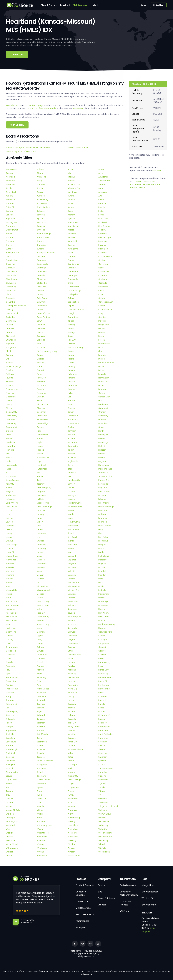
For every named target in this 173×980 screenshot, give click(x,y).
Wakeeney (103, 810)
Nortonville (73, 628)
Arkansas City (74, 188)
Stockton (72, 772)
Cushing (102, 317)
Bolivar (9, 234)
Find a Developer (128, 885)
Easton (102, 340)
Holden (71, 450)
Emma (71, 355)
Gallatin (40, 397)
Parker (101, 658)
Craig (101, 313)
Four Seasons (12, 389)
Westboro (72, 833)
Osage (40, 643)
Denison (71, 328)
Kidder (9, 488)
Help (94, 5)
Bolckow (102, 230)
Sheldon (102, 749)
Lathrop (10, 518)
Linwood (41, 541)
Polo (39, 681)
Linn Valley (103, 537)
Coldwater (11, 298)
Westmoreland (105, 833)
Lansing (40, 514)
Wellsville (103, 829)
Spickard (102, 761)
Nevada (71, 613)
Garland (40, 401)
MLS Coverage (80, 5)
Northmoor (11, 628)
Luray (70, 552)
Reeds (101, 708)
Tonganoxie (73, 787)
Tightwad (103, 784)
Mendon (102, 575)
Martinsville (42, 564)
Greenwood (11, 427)
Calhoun (41, 256)
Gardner (10, 401)
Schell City (73, 742)
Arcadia (102, 184)
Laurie (70, 518)
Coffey (40, 294)
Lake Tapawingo (44, 507)
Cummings (73, 317)
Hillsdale (40, 450)
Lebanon (10, 526)
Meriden (41, 579)
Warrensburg (74, 818)
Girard (70, 404)
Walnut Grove (105, 814)
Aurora (71, 196)
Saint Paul (11, 738)
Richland (41, 715)
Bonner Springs (44, 234)
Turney (71, 795)
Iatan (70, 469)
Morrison (72, 598)
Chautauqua (12, 279)
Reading (41, 708)
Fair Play (71, 366)
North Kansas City (107, 624)
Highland (10, 450)
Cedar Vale (42, 272)
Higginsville (73, 446)
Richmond (72, 715)
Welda (40, 829)
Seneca (71, 746)
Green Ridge (43, 423)
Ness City (41, 613)
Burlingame (73, 249)
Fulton (70, 393)
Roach (9, 723)
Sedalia (9, 746)
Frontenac (42, 393)
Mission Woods (44, 590)
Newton (40, 620)
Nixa (8, 624)
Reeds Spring (12, 712)
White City (103, 840)
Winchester (42, 848)
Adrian (71, 169)
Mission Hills (11, 590)
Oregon (71, 639)
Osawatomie (12, 647)
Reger (39, 712)
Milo (8, 586)
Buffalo (9, 249)
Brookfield (72, 241)
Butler (70, 253)
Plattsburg (42, 677)
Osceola (71, 647)
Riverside (72, 719)
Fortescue (72, 385)
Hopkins (102, 454)
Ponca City (104, 681)
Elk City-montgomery (47, 351)
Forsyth (9, 385)
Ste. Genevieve (105, 768)
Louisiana (72, 548)
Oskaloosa (11, 651)
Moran (40, 598)
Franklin (71, 389)
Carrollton (103, 264)
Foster (101, 385)
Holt (8, 454)
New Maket (104, 617)
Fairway (102, 370)
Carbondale (42, 264)
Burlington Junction (46, 253)
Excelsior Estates (106, 363)
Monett (40, 594)
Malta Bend (104, 556)
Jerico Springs (12, 480)
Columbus (42, 302)
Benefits (64, 5)
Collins (71, 298)
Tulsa (39, 795)
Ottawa (102, 651)
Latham (102, 514)
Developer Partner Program (129, 893)
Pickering (72, 670)
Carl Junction (74, 264)
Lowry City (11, 552)
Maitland (72, 556)
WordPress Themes (125, 903)
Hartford (71, 435)
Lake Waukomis (75, 507)
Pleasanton (11, 681)
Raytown (72, 704)
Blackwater (73, 222)
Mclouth (71, 571)
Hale (39, 431)
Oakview (41, 632)
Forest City (103, 382)
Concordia (42, 306)
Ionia (39, 473)
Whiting (40, 844)
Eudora (71, 359)
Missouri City (73, 590)
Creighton (11, 317)
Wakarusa (72, 810)
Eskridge (41, 359)
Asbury (40, 192)
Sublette (102, 776)
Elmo (101, 351)
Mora (8, 598)
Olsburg (10, 639)
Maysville (10, 567)
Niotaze (102, 620)
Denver (40, 332)
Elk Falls (71, 351)
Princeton (41, 693)
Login (144, 5)
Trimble (102, 791)
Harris (9, 435)
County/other (43, 313)
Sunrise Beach (43, 780)
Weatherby (11, 825)
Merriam (71, 579)
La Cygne (72, 495)
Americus (10, 181)
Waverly (71, 821)
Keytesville (103, 484)
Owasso (102, 655)
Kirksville (71, 491)
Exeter (40, 366)
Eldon (101, 347)
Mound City (11, 602)
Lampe (71, 510)
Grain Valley (11, 416)
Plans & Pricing (48, 5)
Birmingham (12, 222)
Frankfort (41, 389)
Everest (9, 363)
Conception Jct (106, 302)
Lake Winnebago (106, 507)
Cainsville (103, 253)
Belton (101, 211)
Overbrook (42, 655)
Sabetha (72, 734)
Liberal (71, 533)
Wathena (41, 821)
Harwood (10, 439)
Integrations (148, 885)
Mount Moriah (12, 605)
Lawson (9, 522)
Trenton (71, 791)
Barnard (71, 200)
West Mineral (43, 833)
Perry (101, 666)
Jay (69, 476)
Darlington (11, 321)
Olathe (102, 636)
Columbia (11, 302)
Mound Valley (43, 602)
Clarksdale (42, 287)
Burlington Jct (12, 253)
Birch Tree (103, 219)
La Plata (40, 499)
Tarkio (9, 784)
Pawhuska (11, 666)
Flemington (104, 378)
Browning (103, 241)
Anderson (10, 184)
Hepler (40, 442)
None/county (43, 624)
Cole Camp (42, 298)
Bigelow (71, 219)
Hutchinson (42, 469)
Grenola (40, 427)
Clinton (102, 291)
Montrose (72, 594)
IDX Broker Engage (35, 105)
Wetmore (10, 840)
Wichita (71, 844)
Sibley (70, 753)
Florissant (41, 382)
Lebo (39, 526)
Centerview (104, 272)
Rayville (102, 704)
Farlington (72, 374)
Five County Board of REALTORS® (21, 151)
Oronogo (103, 639)
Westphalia (42, 837)
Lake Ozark (103, 503)
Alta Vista (10, 177)
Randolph (41, 700)
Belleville (41, 211)
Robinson (41, 723)
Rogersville (11, 730)
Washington (12, 821)
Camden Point (105, 256)
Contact (102, 885)
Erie (8, 359)
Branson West (43, 237)
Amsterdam (104, 181)
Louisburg (41, 548)
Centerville (11, 275)
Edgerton (10, 344)
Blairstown (11, 226)
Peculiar (71, 666)
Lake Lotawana (75, 503)
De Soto (102, 321)
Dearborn (41, 325)
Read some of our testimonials (41, 108)
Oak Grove (11, 632)
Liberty (102, 533)
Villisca (40, 810)
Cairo (8, 256)
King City (103, 488)
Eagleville (41, 340)
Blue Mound (73, 226)
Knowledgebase (150, 892)
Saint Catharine (106, 734)
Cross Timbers (44, 317)
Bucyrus (102, 245)
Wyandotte (42, 856)
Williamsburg (12, 848)
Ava (100, 196)
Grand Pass (42, 416)
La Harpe (102, 495)
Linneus (9, 541)
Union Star (42, 799)
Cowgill (71, 313)
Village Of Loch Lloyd (108, 806)
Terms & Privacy (106, 898)
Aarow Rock (11, 169)
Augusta (41, 196)
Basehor (102, 203)
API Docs (124, 911)
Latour (40, 518)
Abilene (40, 169)
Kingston (10, 491)
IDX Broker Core (14, 105)
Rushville (10, 734)
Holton (40, 454)
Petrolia (40, 670)
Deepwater (104, 325)
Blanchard (41, 226)
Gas (100, 401)
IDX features (79, 108)
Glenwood (103, 408)
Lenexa (40, 529)
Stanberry (41, 768)
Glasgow (41, 408)
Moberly (102, 590)
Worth (9, 856)
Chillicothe (42, 283)
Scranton (103, 742)
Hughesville (73, 461)
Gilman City (42, 404)
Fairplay (10, 370)
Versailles (41, 806)
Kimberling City (44, 488)
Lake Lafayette (44, 503)
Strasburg (41, 776)
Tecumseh (42, 784)
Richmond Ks (104, 715)
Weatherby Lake (44, 825)
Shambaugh (12, 749)
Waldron (10, 814)
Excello (71, 363)
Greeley (102, 420)
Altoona (71, 177)
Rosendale (103, 730)
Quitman (103, 696)
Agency (10, 173)
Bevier (101, 215)
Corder (102, 306)
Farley (40, 374)
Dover (70, 336)
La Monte (10, 499)
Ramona (10, 700)
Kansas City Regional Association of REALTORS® (28, 148)
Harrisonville (42, 435)
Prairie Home (12, 689)
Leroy (101, 529)
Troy (8, 795)
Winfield (102, 848)
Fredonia (102, 389)
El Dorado (41, 347)
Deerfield (10, 328)
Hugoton (102, 461)
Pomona (72, 681)
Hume (70, 465)
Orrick (9, 643)
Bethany (71, 215)
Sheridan (41, 753)
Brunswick (41, 245)
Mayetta (102, 564)
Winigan (10, 852)
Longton (102, 545)
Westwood (73, 837)
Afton (101, 169)
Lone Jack (72, 545)
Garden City (104, 397)
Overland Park (74, 655)
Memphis (72, 575)
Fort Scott (41, 385)
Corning (10, 310)
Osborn (40, 647)
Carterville (11, 268)
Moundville (73, 602)
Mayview (41, 567)
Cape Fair (10, 264)
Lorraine (10, 548)
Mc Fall (102, 567)
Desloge (71, 332)
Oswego (41, 651)
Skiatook (10, 757)
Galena (102, 393)
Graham (102, 412)
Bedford (10, 211)
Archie (9, 188)
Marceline (103, 560)
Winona (40, 852)
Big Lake (40, 219)
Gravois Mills (42, 420)
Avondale (10, 200)
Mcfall (40, 571)
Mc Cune (72, 567)
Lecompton (73, 526)
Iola (8, 473)
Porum (40, 685)
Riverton (102, 719)
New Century (43, 617)
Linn (39, 537)
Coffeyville (73, 294)
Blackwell (103, 222)
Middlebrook (73, 583)
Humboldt (41, 465)
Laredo (71, 514)
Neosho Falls (12, 613)
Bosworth (103, 234)
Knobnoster (11, 495)
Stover (9, 776)
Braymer (72, 237)
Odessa (10, 636)
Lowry (101, 548)
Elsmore (10, 355)
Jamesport (104, 473)
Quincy (71, 696)
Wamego (10, 818)
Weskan (10, 833)
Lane (8, 514)
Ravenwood (11, 704)
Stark (70, 768)
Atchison (103, 192)
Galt (70, 397)
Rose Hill (71, 730)
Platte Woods (12, 677)
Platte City (103, 674)
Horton (9, 457)
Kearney (41, 484)
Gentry (9, 404)
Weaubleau (73, 825)
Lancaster (103, 510)
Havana (71, 439)
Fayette (10, 378)
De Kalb (71, 321)
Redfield (71, 708)
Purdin (101, 693)
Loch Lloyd (103, 541)
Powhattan (104, 685)
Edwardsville (104, 344)
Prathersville (104, 689)
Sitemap (102, 905)
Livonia (71, 541)
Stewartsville (12, 772)
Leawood (103, 522)
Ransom (71, 700)
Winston (71, 852)
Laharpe (102, 499)
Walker (40, 814)
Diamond (10, 336)
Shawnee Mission (76, 749)
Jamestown (11, 476)
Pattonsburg (104, 662)
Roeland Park (104, 727)
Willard (102, 844)
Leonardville (73, 529)
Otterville (10, 655)
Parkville (10, 662)
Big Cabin (10, 219)
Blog (100, 892)
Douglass (41, 336)
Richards (10, 715)
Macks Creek (12, 556)
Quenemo (42, 696)
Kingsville (41, 491)
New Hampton (74, 617)
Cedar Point (11, 272)
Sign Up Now (17, 125)
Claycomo (103, 287)
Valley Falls (103, 802)
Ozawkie (41, 658)
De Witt (9, 325)
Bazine (71, 207)
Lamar (9, 510)
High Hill (102, 446)
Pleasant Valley (105, 677)
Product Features (85, 885)
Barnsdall (10, 203)
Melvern (40, 575)
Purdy (9, 696)
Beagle (102, 207)
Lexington (41, 533)
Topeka (102, 787)
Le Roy (40, 522)
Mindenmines (74, 586)
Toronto (10, 791)
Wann (40, 818)
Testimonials (82, 921)
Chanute (103, 275)
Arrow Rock (11, 192)
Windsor (71, 848)
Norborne (72, 624)
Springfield (42, 765)
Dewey (102, 332)
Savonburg (11, 742)
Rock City (72, 723)
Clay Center (73, 287)
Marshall (10, 564)
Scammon (42, 742)
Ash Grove (72, 192)
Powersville (73, 685)
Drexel (101, 336)
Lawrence (103, 518)
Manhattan (11, 560)
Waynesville (104, 821)
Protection (73, 693)
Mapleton (72, 560)
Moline (9, 594)
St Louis (102, 765)
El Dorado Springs (76, 347)
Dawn (39, 321)
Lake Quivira (12, 507)
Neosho (102, 609)
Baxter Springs (43, 207)
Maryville (72, 564)
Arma (101, 188)
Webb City (103, 825)
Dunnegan (11, 340)
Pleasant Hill (73, 677)
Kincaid (71, 488)
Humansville (12, 465)
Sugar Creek (12, 780)
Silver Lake (103, 753)
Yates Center (74, 856)
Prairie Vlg (72, 689)
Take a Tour (17, 55)
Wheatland (42, 840)
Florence (10, 382)
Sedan (40, 746)
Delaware (41, 328)
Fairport (40, 370)
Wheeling (72, 840)
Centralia (41, 275)
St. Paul (9, 768)
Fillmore (71, 378)
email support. (148, 930)
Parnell (40, 662)
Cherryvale (73, 279)
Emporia (102, 355)
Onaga (40, 639)
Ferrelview (41, 378)
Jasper (40, 476)
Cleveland (41, 291)
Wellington (73, 829)
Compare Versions (81, 893)
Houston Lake (43, 457)
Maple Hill (41, 560)
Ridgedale (11, 719)
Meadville (103, 571)
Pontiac (10, 685)
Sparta (71, 761)
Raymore (41, 704)
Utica (70, 802)
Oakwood (72, 632)
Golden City (11, 412)
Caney (71, 260)
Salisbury (72, 738)
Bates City (11, 207)
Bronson (41, 241)
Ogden (40, 636)
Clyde (9, 294)
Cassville (72, 268)
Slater (70, 757)
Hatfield (40, 439)
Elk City (9, 351)
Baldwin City (42, 200)
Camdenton (12, 260)
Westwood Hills (105, 837)
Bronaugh (10, 241)
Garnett (71, 401)
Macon (40, 556)
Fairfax (102, 366)
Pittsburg (72, 674)
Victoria (71, 806)
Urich (39, 802)
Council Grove (105, 310)
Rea (8, 708)
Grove (101, 427)
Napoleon (10, 609)
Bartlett (71, 203)
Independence (105, 469)
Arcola (40, 188)
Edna (39, 344)
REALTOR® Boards (85, 914)
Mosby (101, 598)
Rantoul (102, 700)
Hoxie (8, 461)
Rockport (10, 727)
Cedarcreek (73, 272)
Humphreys (104, 465)
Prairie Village (43, 689)
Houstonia (72, 457)
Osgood (102, 647)
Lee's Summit (105, 526)
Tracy (39, 791)
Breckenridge (105, 237)
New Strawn (11, 620)
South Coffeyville (45, 761)
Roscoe (40, 730)
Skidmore (41, 757)
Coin (101, 294)
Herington (72, 442)
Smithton (103, 757)
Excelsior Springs (14, 366)
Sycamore (103, 780)
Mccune (10, 571)
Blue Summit (12, 230)
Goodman (42, 412)
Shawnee (41, 749)
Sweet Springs (74, 780)
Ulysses (9, 799)
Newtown (72, 620)
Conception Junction (16, 306)
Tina (8, 787)
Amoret (71, 181)
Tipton (40, 787)
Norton (40, 628)
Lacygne (72, 499)
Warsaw (102, 818)
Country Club (12, 313)
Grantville (10, 420)
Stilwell (40, 772)
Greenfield (103, 423)
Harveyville (103, 435)
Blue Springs (104, 226)
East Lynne (73, 340)
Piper (8, 674)
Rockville (41, 727)
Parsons (71, 662)
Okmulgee (73, 636)
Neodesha (72, 609)
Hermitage (103, 442)
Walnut (71, 814)
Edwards (71, 344)
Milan (101, 583)
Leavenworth (74, 522)
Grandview (73, 416)
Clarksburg (11, 287)
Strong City (73, 776)
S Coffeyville (43, 734)
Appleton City (74, 184)
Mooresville (104, 594)
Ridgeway (41, 719)
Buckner (71, 245)
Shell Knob (11, 753)
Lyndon (102, 552)
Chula (70, 283)
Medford (10, 575)
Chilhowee (11, 283)
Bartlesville (42, 203)
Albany (40, 173)
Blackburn (41, 222)
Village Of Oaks (13, 810)
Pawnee (40, 666)
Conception (73, 302)
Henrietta (10, 442)
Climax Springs (74, 291)
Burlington (103, 249)
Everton (40, 363)
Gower (71, 412)
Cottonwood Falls (76, 310)
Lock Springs (12, 545)
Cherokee (41, 279)
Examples (81, 927)
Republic (72, 712)
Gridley (71, 427)
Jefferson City (105, 476)
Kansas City (104, 480)
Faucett (102, 374)
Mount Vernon (43, 605)
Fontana (71, 382)
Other (70, 651)
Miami (40, 583)
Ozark (9, 658)
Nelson (40, 609)
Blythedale (42, 230)
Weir (8, 829)
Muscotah (103, 605)
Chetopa (103, 279)
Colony (102, 298)
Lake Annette (12, 503)
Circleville (103, 283)
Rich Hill (102, 712)
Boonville (72, 234)
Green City (11, 423)
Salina (40, 738)
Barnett (102, 200)
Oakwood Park (105, 632)
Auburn (9, 196)
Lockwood (41, 545)
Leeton (9, 529)
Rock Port (103, 723)
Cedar (101, 268)
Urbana (9, 802)
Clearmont (11, 291)
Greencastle (73, 423)
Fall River (10, 374)
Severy (102, 746)
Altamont (41, 177)
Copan (71, 306)
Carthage (41, 268)
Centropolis (73, 275)
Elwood (40, 355)
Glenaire (71, 408)
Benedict (10, 215)
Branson (10, 237)
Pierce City (103, 670)
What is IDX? (148, 898)
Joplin (39, 480)
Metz (101, 579)
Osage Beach (74, 643)
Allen (70, 173)
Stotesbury (104, 772)
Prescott (10, 693)
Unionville (103, 799)
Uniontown (73, 799)
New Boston (11, 617)
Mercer (9, 579)
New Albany (104, 613)
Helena (102, 439)
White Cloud (12, 844)
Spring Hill (10, 765)
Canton (102, 260)
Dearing (71, 325)
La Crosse (41, 495)
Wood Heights (105, 852)
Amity (40, 181)
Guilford (10, 431)
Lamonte (41, 510)
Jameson (72, 473)
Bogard (71, 230)
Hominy (71, 454)
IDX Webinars (149, 905)
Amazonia (103, 177)
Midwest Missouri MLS (145, 181)
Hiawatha (10, 446)
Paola (70, 658)
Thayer (71, 784)
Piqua (39, 674)
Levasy (9, 533)
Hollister (102, 450)
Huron (9, 469)
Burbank (41, 249)
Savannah (103, 738)
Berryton (41, 215)
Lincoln (9, 537)
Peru (8, 670)
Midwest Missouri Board (78, 148)
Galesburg (11, 397)
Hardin (101, 431)
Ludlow (40, 552)
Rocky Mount (74, 727)
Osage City (104, 643)
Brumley (10, 245)
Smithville (10, 761)
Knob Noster (104, 491)
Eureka (102, 359)
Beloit (70, 211)
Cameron (41, 260)
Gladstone (103, 404)
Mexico (9, 583)
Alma (101, 173)
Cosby (40, 310)
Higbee (40, 446)
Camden (72, 256)
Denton (9, 332)
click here (157, 170)
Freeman (10, 393)
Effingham (11, 347)
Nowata (102, 628)
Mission (102, 586)
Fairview (71, 370)
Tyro (100, 795)
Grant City (103, 416)
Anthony (41, 184)
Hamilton (72, 431)
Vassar (9, 806)
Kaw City (10, 484)
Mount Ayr (103, 602)
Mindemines (43, 586)
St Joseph (72, 765)
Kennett (71, 484)
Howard (102, 457)
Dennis (102, 328)
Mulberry (72, 605)
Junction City (74, 480)
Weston (10, 837)
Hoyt (39, 461)
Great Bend (73, 420)
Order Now (158, 5)
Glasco (9, 408)
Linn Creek (72, 537)
